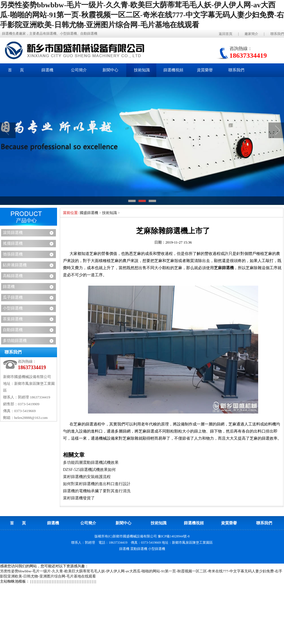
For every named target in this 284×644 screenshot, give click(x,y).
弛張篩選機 (13, 254)
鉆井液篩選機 (15, 265)
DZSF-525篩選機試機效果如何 (89, 470)
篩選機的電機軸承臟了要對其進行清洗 (97, 491)
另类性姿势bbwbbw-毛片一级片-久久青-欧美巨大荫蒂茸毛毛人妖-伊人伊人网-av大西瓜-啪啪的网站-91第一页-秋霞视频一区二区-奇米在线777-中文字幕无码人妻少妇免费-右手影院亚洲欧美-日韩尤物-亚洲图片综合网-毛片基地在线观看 (142, 15)
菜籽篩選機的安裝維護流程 (87, 477)
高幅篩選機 (13, 276)
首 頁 (16, 70)
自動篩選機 (13, 330)
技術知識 (110, 213)
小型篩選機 (13, 308)
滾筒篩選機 (13, 233)
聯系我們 (277, 34)
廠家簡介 (251, 34)
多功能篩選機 (15, 341)
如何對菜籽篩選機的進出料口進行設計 (97, 484)
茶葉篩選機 (13, 319)
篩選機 (9, 287)
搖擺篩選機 (13, 243)
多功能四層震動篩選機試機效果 (91, 463)
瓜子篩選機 (13, 297)
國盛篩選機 (89, 213)
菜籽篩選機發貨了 (79, 498)
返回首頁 (226, 34)
